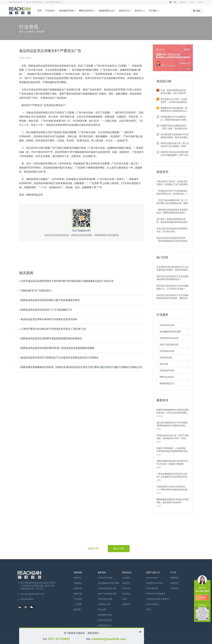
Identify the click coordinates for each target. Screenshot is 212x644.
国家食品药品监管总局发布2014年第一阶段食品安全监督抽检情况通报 (58, 348)
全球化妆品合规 (167, 351)
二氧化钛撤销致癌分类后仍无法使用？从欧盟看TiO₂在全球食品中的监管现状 (172, 475)
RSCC (149, 610)
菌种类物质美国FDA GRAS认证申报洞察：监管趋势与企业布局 (173, 501)
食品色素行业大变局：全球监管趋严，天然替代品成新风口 (174, 101)
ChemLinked (152, 578)
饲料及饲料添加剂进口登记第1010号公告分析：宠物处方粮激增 (172, 462)
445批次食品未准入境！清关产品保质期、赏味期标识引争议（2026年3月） (173, 437)
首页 (40, 11)
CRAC (125, 599)
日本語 (192, 2)
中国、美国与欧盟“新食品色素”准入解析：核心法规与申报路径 (174, 92)
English (183, 2)
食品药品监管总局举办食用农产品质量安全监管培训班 (49, 319)
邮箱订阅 (93, 549)
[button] (188, 69)
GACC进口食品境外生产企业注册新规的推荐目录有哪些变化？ (173, 278)
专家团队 (78, 583)
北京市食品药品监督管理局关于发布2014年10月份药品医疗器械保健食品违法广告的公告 (67, 281)
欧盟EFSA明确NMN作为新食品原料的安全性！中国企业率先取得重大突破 (173, 411)
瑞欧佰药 (174, 583)
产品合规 (50, 11)
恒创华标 (174, 588)
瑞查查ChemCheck (155, 583)
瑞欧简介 (78, 578)
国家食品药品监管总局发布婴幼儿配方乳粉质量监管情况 (50, 300)
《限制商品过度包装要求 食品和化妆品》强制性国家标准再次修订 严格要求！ (172, 211)
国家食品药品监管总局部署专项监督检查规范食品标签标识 (51, 338)
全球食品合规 (166, 357)
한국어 (201, 2)
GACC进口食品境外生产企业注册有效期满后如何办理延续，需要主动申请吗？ (173, 297)
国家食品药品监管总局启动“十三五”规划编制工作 (46, 310)
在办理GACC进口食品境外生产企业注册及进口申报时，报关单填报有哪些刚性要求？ (173, 269)
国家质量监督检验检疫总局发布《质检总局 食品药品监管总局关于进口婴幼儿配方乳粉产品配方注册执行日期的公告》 (82, 367)
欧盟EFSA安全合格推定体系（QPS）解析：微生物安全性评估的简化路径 (174, 127)
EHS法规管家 (152, 588)
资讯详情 (40, 32)
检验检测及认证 (107, 11)
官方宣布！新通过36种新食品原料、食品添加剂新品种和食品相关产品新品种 (172, 221)
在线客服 (202, 597)
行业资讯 (30, 32)
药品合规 (164, 364)
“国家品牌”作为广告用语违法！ (37, 291)
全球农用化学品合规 (169, 338)
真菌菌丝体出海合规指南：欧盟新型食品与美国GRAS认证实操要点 (175, 110)
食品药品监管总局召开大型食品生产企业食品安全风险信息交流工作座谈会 (60, 358)
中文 (175, 2)
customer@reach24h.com (109, 639)
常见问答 (126, 588)
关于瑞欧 (154, 11)
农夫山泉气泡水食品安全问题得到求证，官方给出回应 (172, 230)
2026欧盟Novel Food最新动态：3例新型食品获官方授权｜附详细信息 (175, 118)
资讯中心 (140, 11)
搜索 (197, 11)
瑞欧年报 (78, 594)
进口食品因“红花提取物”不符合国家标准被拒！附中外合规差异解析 (175, 136)
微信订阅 (119, 549)
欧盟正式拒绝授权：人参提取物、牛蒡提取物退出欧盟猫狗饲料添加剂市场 (172, 450)
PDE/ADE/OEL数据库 (156, 594)
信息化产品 (125, 11)
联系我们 (78, 610)
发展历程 (78, 588)
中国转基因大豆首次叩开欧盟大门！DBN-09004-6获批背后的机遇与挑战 (172, 488)
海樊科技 (174, 578)
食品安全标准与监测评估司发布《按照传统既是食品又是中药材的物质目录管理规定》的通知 (172, 240)
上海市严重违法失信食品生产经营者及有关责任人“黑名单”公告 (53, 329)
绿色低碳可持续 (67, 11)
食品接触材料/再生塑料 (170, 332)
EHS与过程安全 (87, 11)
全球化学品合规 (167, 325)
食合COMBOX (152, 604)
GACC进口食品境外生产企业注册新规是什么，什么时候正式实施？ (173, 287)
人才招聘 (78, 604)
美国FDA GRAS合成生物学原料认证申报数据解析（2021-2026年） (175, 154)
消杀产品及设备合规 (169, 345)
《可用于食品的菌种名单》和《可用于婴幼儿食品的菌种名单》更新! (172, 202)
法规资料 (126, 583)
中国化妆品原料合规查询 (157, 599)
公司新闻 (78, 599)
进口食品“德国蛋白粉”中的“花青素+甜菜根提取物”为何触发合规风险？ (172, 424)
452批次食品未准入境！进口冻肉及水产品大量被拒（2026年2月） (175, 145)
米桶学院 (126, 604)
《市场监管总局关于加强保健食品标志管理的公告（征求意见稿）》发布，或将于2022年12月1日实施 (172, 192)
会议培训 (126, 594)
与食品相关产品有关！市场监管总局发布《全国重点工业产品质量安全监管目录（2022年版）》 (172, 183)
